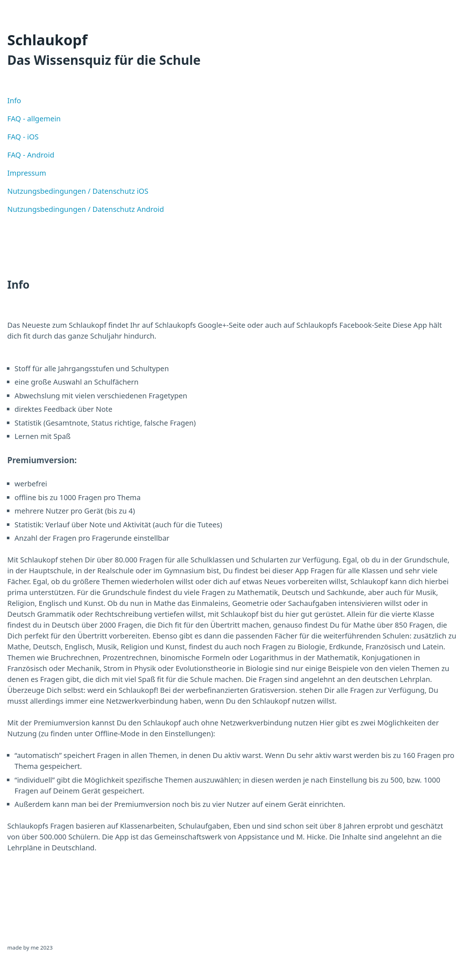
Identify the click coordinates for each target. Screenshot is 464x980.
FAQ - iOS (23, 137)
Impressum (27, 173)
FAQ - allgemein (34, 119)
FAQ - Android (31, 155)
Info (14, 100)
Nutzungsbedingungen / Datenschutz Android (86, 209)
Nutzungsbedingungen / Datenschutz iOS (78, 191)
